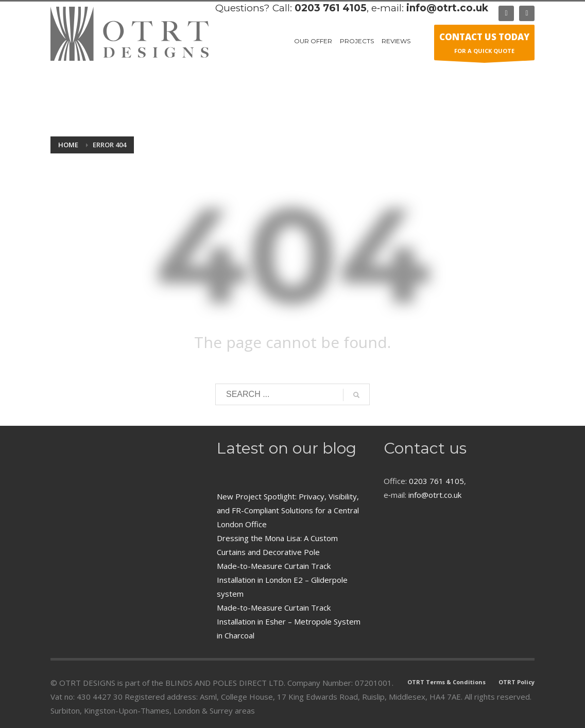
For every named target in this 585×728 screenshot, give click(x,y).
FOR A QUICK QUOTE (484, 45)
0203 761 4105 (331, 8)
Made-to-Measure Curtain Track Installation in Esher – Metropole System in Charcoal (289, 621)
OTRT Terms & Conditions (446, 682)
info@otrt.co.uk (447, 8)
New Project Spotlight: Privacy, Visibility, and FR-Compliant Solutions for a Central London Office (288, 510)
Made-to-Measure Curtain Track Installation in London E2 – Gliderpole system (282, 580)
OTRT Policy (517, 682)
